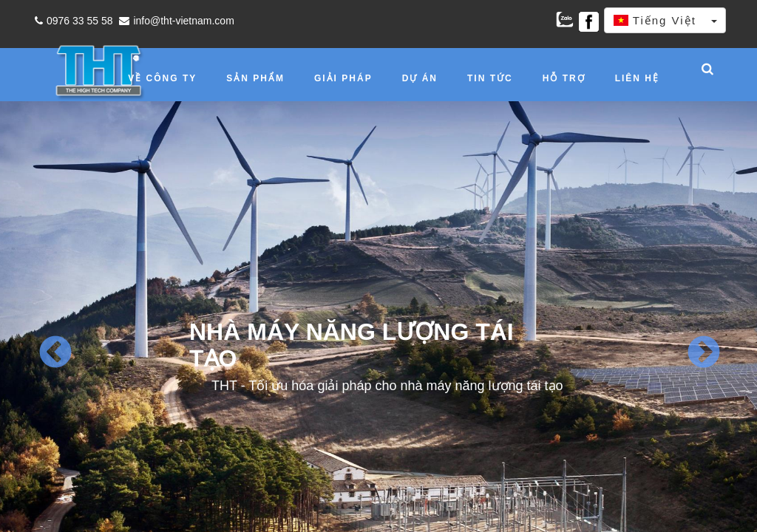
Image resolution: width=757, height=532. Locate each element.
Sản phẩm (255, 78)
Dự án (420, 78)
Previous (54, 353)
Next (703, 353)
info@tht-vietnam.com (174, 21)
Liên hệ (637, 78)
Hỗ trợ (564, 78)
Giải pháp (343, 78)
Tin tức (490, 78)
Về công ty (162, 78)
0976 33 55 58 (72, 21)
